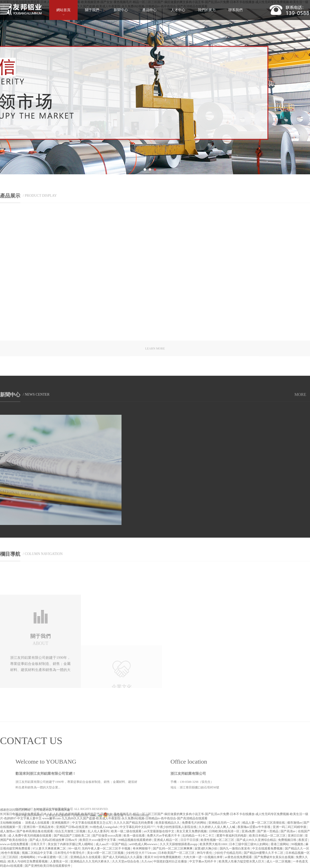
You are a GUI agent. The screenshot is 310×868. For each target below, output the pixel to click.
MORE (300, 398)
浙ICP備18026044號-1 (30, 849)
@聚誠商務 (81, 849)
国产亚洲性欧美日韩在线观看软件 (48, 866)
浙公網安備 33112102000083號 (126, 849)
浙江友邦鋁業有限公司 (58, 842)
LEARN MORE (155, 353)
